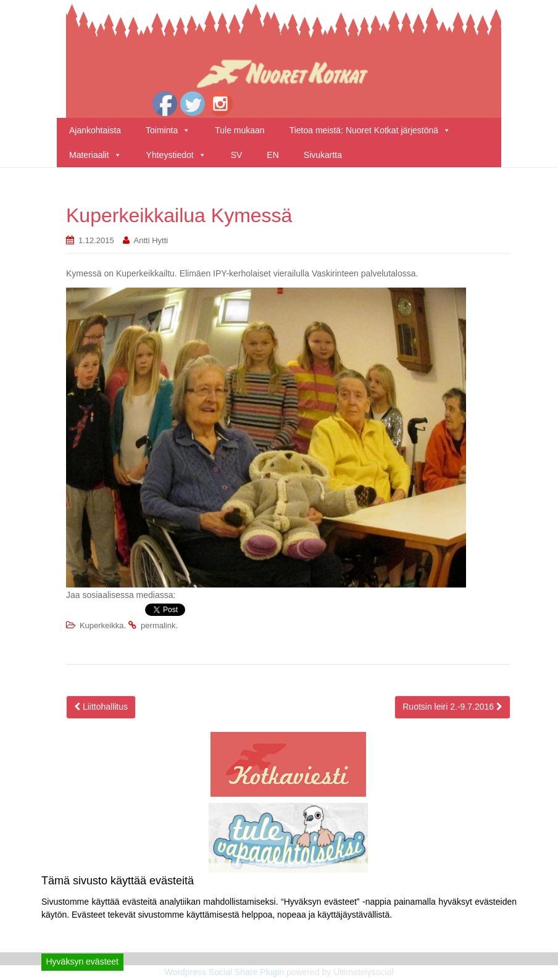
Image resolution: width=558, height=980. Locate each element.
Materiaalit (95, 155)
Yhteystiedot (176, 155)
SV (237, 155)
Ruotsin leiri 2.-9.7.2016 (452, 707)
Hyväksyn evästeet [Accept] (83, 961)
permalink (158, 625)
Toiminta (168, 130)
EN (273, 155)
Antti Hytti (151, 240)
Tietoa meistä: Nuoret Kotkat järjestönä (370, 130)
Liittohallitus (101, 707)
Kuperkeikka (102, 625)
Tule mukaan (239, 130)
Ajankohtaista (95, 130)
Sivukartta (323, 155)
